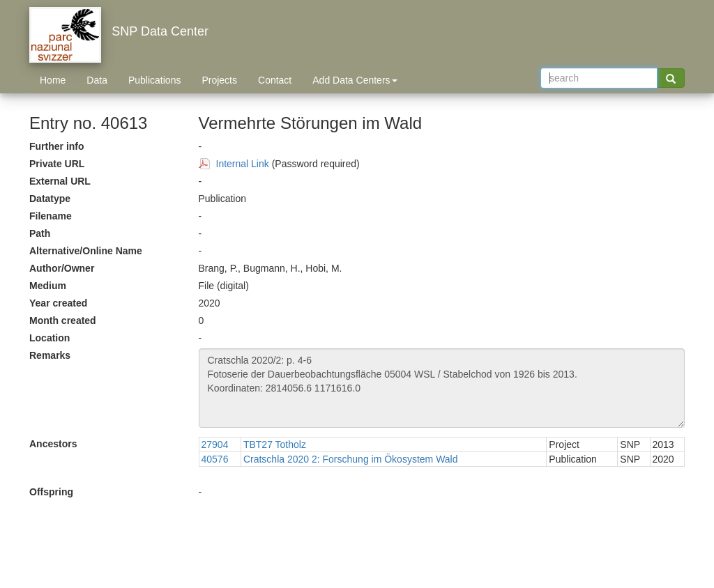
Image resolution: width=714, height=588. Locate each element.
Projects (219, 80)
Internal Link (243, 164)
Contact (275, 80)
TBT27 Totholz (275, 444)
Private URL (57, 164)
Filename (51, 216)
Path (40, 233)
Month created (63, 320)
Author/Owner (62, 268)
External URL (60, 181)
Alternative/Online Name (86, 251)
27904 (215, 444)
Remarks (50, 355)
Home (53, 80)
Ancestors (53, 444)
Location (50, 338)
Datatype (50, 199)
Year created (58, 303)
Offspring (51, 492)
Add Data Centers (355, 80)
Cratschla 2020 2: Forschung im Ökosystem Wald (351, 459)
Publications (155, 80)
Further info (57, 146)
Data (97, 80)
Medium (48, 286)
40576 (215, 459)
